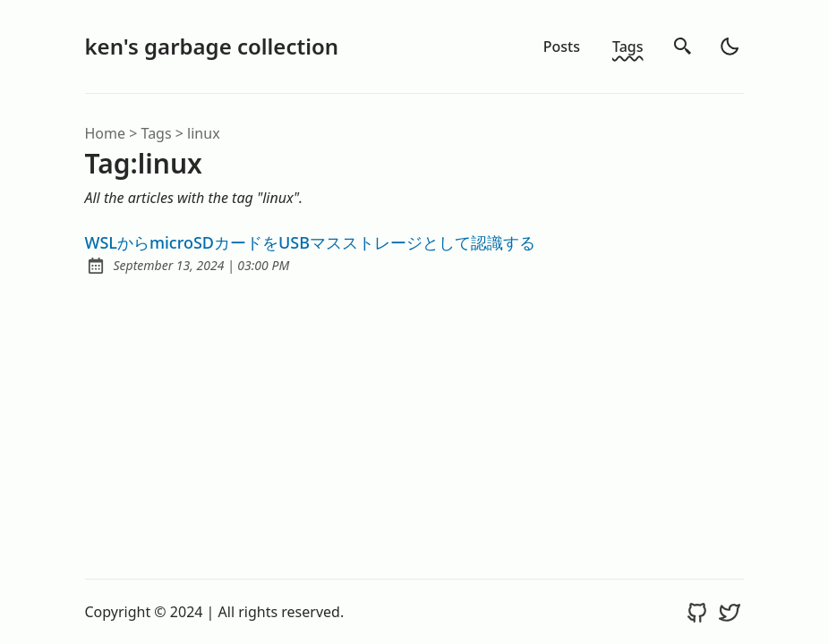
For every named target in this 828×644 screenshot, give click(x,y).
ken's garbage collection (212, 46)
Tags (628, 47)
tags (157, 133)
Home (106, 133)
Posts (562, 47)
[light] (730, 47)
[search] (683, 47)
